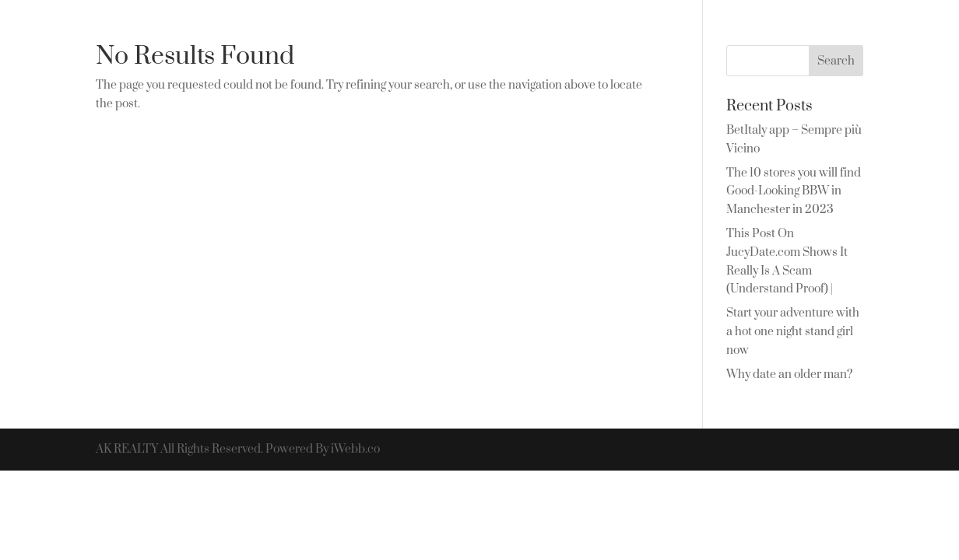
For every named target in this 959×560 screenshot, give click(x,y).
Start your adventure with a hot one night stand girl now (793, 332)
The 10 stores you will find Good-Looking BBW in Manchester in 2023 (794, 192)
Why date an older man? (789, 374)
